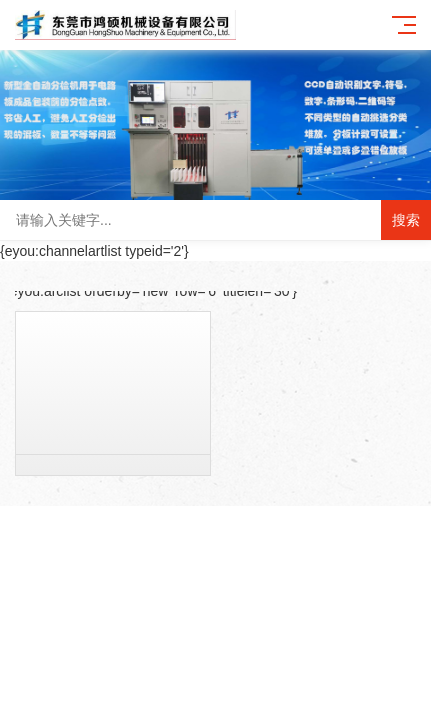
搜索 (406, 220)
